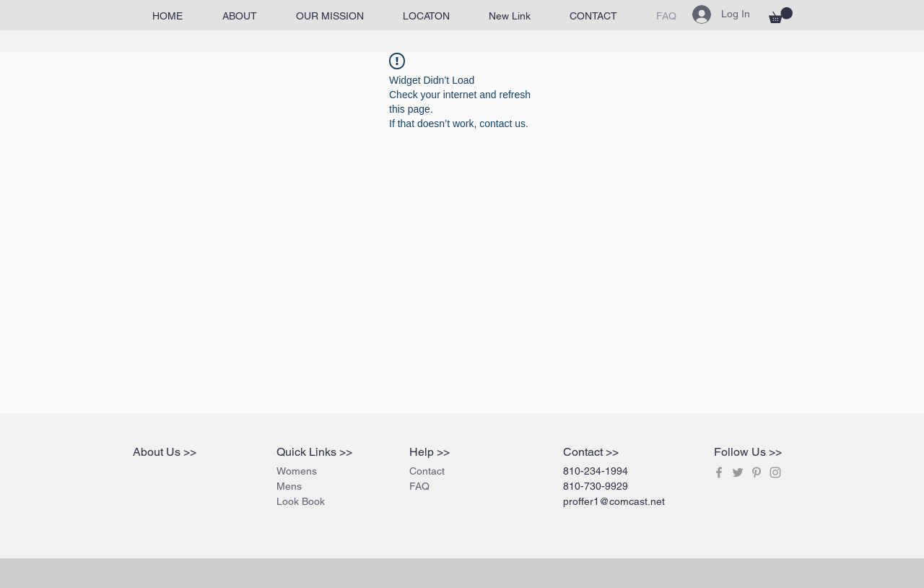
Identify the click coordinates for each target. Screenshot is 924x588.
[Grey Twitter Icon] (738, 472)
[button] (781, 15)
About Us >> (165, 452)
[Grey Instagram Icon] (775, 472)
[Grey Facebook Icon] (719, 472)
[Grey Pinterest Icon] (757, 472)
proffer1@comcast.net (614, 501)
